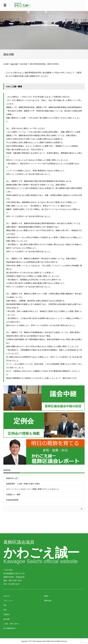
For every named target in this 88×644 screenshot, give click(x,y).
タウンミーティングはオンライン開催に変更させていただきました (33, 489)
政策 (5, 610)
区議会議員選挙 (12, 500)
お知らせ (6, 596)
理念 (5, 605)
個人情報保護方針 (10, 628)
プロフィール (8, 601)
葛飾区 (46, 596)
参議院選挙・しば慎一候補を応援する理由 (23, 484)
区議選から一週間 (13, 494)
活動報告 (6, 614)
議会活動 (6, 619)
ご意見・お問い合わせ (11, 624)
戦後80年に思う (12, 478)
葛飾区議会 (48, 601)
